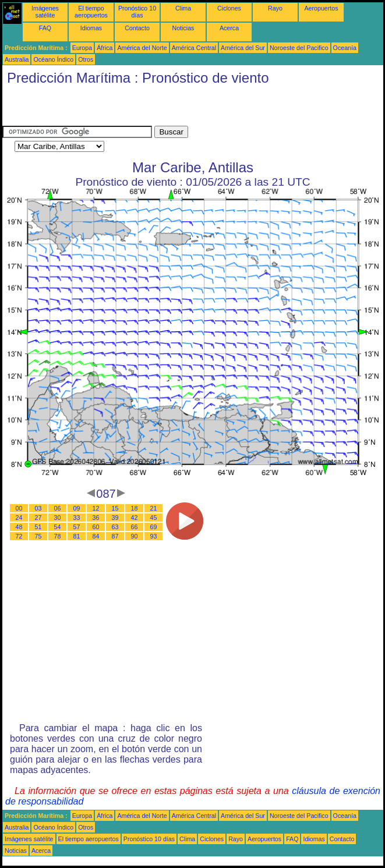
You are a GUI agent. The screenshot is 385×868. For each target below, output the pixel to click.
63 (115, 527)
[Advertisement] (139, 108)
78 (58, 536)
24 (19, 518)
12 (96, 508)
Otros (86, 59)
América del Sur (243, 48)
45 (154, 518)
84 (96, 536)
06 (58, 508)
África (105, 48)
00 (19, 508)
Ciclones (229, 8)
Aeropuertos (321, 8)
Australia (17, 59)
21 (154, 508)
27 (38, 518)
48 (19, 527)
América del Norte (142, 48)
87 (115, 536)
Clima (183, 8)
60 (96, 527)
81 (77, 536)
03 (38, 508)
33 (77, 518)
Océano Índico (53, 59)
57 (77, 527)
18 (135, 508)
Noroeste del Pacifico (299, 48)
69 (154, 527)
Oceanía (345, 48)
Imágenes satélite (45, 12)
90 (135, 536)
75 (38, 536)
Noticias (183, 28)
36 (96, 518)
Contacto (137, 28)
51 (38, 527)
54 (58, 527)
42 (135, 518)
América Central (194, 48)
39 (115, 518)
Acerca (229, 28)
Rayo (275, 8)
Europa (82, 48)
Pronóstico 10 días (137, 12)
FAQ (45, 28)
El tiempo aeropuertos (91, 12)
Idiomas (91, 28)
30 (58, 518)
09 (77, 508)
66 (135, 527)
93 (154, 536)
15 (115, 508)
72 (19, 536)
